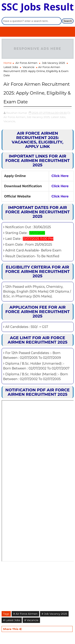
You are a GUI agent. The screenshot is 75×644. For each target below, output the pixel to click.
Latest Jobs (11, 67)
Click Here (60, 176)
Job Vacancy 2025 (53, 63)
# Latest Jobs (12, 620)
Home (8, 63)
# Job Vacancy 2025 (54, 614)
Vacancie (28, 67)
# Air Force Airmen (25, 614)
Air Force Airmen (26, 63)
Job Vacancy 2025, (38, 117)
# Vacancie (31, 620)
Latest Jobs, (58, 117)
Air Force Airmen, (15, 117)
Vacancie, (10, 121)
